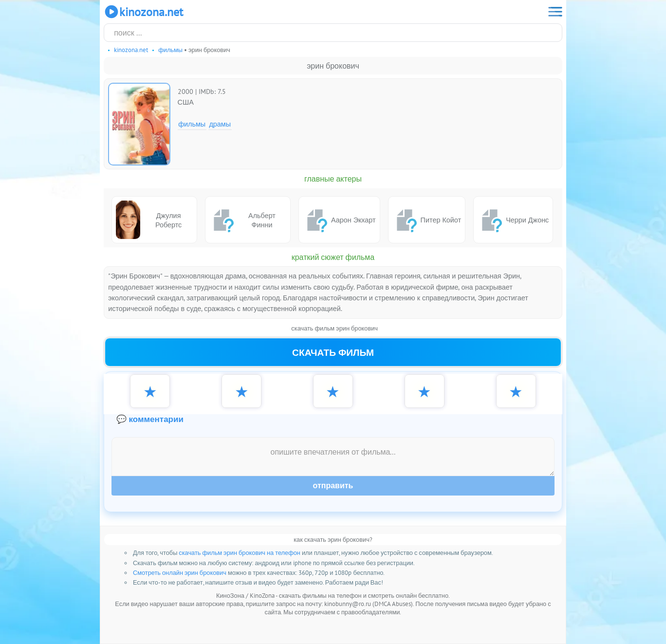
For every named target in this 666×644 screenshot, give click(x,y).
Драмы (220, 124)
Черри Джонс (513, 220)
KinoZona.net (143, 12)
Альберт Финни (242, 220)
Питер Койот (427, 220)
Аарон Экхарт (339, 220)
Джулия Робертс (149, 220)
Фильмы (192, 124)
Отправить (333, 486)
